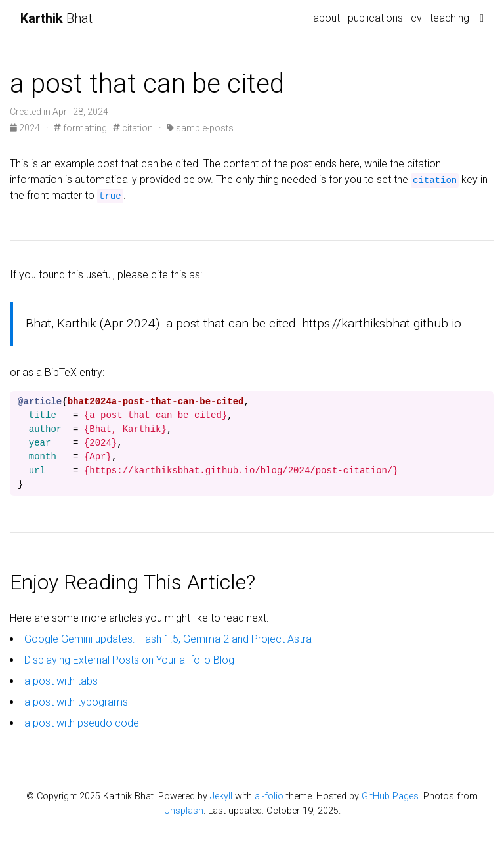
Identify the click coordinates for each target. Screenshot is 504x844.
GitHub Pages (390, 796)
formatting (80, 128)
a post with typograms (76, 702)
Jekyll (221, 796)
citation (133, 128)
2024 (26, 128)
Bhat (56, 18)
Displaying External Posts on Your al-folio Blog (129, 660)
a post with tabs (61, 681)
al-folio (269, 796)
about (326, 18)
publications (375, 18)
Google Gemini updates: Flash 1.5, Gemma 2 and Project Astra (168, 639)
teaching (450, 18)
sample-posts (200, 128)
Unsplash (184, 811)
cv (416, 18)
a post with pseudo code (82, 723)
